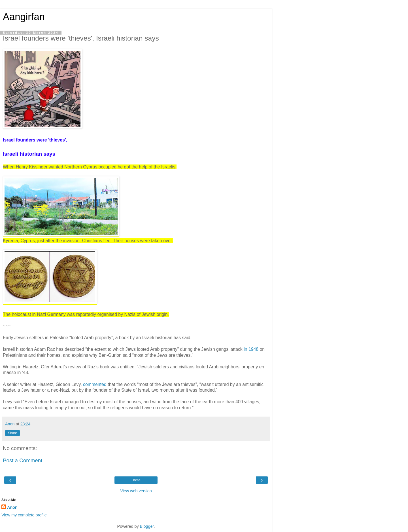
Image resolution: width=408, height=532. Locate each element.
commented (95, 384)
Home (136, 480)
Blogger (147, 526)
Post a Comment (23, 460)
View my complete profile (24, 515)
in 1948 (251, 349)
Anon (12, 507)
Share (12, 433)
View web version (136, 491)
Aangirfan (24, 17)
